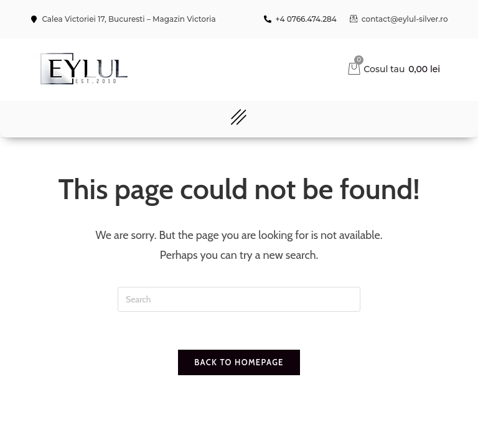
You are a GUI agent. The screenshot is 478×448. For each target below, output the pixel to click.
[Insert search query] (239, 299)
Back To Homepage (239, 362)
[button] (239, 119)
